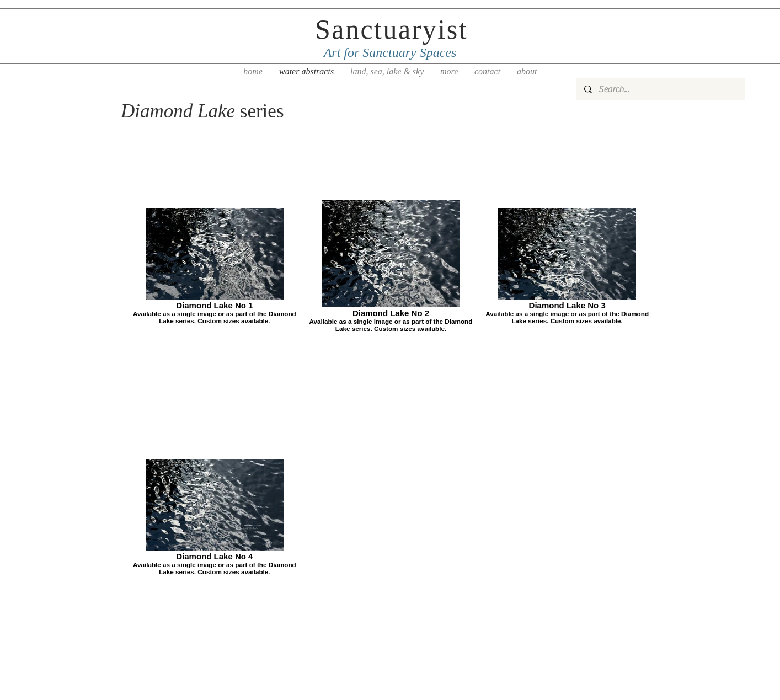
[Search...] (660, 89)
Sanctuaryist (391, 29)
